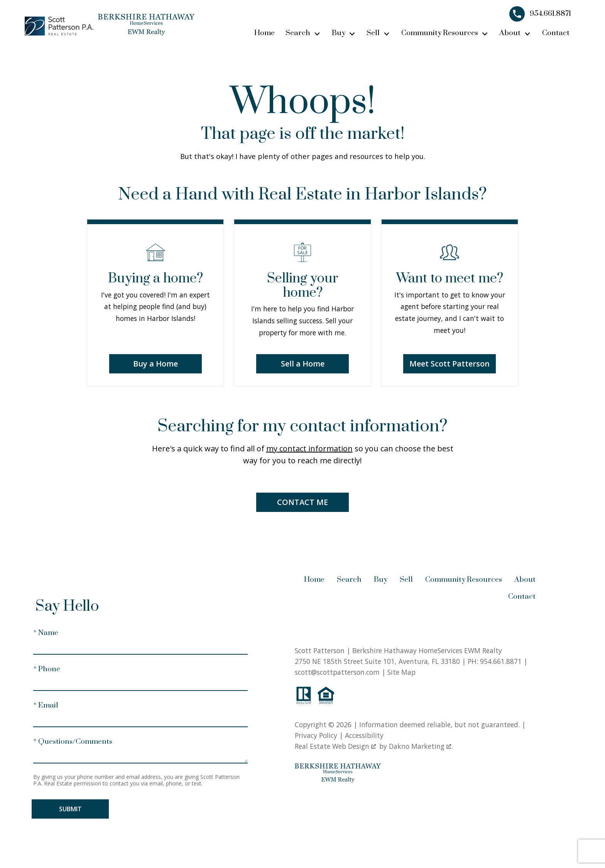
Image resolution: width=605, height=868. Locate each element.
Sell (406, 580)
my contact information (309, 448)
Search (349, 580)
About (525, 580)
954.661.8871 (501, 661)
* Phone (47, 669)
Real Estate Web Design (335, 746)
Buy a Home (155, 364)
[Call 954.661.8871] (540, 14)
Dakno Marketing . (421, 746)
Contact (556, 33)
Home (264, 33)
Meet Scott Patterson (450, 364)
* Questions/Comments (73, 742)
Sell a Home (303, 364)
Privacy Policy (316, 735)
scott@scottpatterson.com (337, 672)
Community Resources (464, 580)
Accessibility (364, 735)
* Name (46, 633)
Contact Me (302, 502)
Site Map (401, 672)
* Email (46, 705)
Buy (381, 580)
